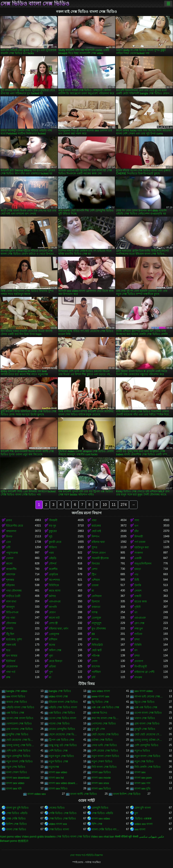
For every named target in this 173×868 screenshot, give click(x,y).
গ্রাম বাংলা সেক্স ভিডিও (147, 724)
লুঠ (51, 537)
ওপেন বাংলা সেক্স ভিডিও (148, 713)
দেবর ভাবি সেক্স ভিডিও (104, 745)
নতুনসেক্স (54, 767)
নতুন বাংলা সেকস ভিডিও (105, 756)
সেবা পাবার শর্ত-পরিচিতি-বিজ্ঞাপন (86, 855)
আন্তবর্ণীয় (11, 569)
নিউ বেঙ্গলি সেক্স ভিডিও (148, 767)
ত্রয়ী (8, 547)
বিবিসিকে (54, 585)
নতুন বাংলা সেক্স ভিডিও (147, 756)
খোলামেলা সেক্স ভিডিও (19, 724)
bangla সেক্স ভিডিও (60, 691)
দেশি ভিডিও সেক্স (58, 751)
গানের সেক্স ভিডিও (59, 724)
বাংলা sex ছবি (14, 789)
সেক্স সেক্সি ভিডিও (16, 819)
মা (93, 591)
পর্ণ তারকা (140, 542)
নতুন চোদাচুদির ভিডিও (18, 756)
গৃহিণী (138, 607)
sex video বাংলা (101, 691)
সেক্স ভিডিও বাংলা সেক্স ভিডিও (35, 4)
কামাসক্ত (11, 574)
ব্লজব (9, 520)
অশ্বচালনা (11, 531)
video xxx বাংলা (143, 824)
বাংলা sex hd (56, 778)
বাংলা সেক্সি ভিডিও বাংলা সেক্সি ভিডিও (106, 829)
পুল (51, 672)
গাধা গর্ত (11, 672)
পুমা (51, 656)
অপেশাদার (54, 580)
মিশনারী (139, 537)
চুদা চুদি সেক (98, 729)
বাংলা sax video (58, 772)
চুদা (136, 813)
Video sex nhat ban (103, 837)
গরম (51, 553)
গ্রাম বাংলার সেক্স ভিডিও (19, 729)
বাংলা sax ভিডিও (101, 772)
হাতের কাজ (141, 602)
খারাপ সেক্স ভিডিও (145, 718)
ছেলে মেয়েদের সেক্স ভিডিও (63, 734)
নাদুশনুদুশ (97, 623)
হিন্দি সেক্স (97, 824)
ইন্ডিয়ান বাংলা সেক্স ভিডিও (63, 702)
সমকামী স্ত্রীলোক (100, 558)
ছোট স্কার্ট (97, 650)
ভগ (136, 526)
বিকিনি (138, 645)
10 (105, 505)
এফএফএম (55, 602)
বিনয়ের (96, 564)
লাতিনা (138, 634)
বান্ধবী (138, 596)
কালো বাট (54, 618)
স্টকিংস (53, 547)
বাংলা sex (140, 772)
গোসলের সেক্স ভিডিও (104, 724)
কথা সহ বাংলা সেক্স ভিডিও (106, 718)
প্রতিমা (52, 667)
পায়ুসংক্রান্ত (12, 553)
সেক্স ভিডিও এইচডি (17, 813)
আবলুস (10, 607)
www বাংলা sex (100, 697)
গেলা (94, 661)
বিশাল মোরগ (99, 553)
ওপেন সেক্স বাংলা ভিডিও (20, 718)
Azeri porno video (10, 837)
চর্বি (93, 677)
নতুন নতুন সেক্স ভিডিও (61, 756)
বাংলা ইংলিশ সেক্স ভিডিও (127, 794)
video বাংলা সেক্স (58, 697)
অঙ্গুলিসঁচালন (143, 564)
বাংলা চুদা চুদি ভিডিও (17, 808)
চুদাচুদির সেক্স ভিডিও (17, 734)
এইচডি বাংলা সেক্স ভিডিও (20, 707)
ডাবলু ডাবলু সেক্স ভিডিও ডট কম (20, 745)
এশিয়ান (96, 580)
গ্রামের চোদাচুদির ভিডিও (62, 729)
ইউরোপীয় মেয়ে (15, 526)
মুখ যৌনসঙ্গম (99, 629)
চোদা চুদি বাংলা (143, 808)
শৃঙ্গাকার (10, 580)
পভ (136, 574)
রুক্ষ (8, 677)
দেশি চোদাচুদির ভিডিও (146, 745)
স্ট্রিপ (94, 574)
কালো (9, 564)
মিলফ (9, 537)
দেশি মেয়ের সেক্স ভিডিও (105, 751)
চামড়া (138, 569)
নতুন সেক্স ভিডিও (144, 762)
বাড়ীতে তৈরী (13, 596)
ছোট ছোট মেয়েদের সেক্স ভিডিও (149, 734)
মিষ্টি (137, 580)
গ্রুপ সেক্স (139, 623)
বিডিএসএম (12, 612)
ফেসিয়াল (97, 596)
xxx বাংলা (140, 829)
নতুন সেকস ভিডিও (102, 762)
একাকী (138, 558)
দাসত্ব (95, 612)
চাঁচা (137, 531)
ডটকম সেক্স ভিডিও (102, 740)
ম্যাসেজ (96, 667)
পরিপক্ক (96, 656)
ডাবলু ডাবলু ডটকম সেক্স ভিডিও (149, 740)
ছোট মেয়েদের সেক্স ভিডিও (20, 740)
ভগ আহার (12, 656)
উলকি (138, 585)
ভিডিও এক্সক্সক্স (143, 819)
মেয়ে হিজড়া (56, 661)
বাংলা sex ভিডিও (101, 789)
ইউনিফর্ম (11, 661)
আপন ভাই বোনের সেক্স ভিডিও (149, 697)
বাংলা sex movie (101, 778)
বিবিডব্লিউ (97, 645)
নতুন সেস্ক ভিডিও (16, 767)
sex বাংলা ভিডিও (16, 697)
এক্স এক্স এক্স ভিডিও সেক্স (105, 707)
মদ (136, 650)
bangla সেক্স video (17, 691)
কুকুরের (53, 531)
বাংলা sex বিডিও (58, 789)
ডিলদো (96, 602)
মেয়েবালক (12, 667)
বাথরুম (138, 677)
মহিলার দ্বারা (98, 542)
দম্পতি (10, 629)
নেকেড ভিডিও (57, 808)
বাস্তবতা (96, 607)
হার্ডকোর (96, 526)
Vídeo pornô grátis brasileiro (39, 837)
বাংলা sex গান (142, 783)
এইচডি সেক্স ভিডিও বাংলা (63, 707)
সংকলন (139, 553)
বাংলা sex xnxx (100, 783)
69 (93, 634)
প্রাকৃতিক (53, 574)
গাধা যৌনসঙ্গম (14, 591)
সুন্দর (94, 547)
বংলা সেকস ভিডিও (17, 772)
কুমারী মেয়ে (55, 542)
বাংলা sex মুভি (142, 789)
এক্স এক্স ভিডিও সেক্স (146, 707)
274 (124, 505)
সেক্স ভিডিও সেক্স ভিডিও (62, 819)
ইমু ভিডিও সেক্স (100, 702)
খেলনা (10, 558)
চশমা (137, 639)
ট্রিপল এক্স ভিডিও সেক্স (61, 740)
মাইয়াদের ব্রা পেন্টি (144, 672)
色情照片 (23, 841)
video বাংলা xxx (58, 824)
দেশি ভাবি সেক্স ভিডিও (18, 751)
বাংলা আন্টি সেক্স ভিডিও (84, 794)
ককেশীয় (53, 569)
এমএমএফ (140, 618)
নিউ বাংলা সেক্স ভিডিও (104, 767)
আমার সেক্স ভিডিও (17, 702)
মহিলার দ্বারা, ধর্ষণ (59, 629)
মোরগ (52, 612)
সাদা (137, 520)
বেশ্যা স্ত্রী (53, 623)
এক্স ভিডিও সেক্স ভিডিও (62, 713)
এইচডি (53, 558)
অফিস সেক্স (55, 650)
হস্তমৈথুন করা (142, 547)
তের (8, 542)
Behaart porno (9, 841)
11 (114, 505)
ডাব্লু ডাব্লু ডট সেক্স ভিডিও (63, 745)
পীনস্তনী (53, 520)
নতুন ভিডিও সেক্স (58, 762)
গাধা (94, 520)
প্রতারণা (139, 661)
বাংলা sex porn (143, 778)
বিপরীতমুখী (141, 667)
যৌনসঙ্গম (11, 623)
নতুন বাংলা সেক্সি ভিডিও (19, 762)
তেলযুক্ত (96, 618)
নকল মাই (11, 645)
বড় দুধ (52, 526)
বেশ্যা (94, 569)
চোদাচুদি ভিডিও (100, 808)
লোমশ (138, 591)
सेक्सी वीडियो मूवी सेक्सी (127, 837)
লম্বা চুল (139, 629)
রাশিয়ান (53, 639)
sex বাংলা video (144, 691)
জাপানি (53, 607)
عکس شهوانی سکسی (152, 837)
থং (136, 612)
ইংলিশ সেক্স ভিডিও (16, 824)
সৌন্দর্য (53, 564)
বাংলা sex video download (63, 783)
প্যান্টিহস (96, 672)
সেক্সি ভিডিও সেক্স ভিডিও (63, 813)
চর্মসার (52, 596)
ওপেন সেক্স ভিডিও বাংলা (63, 718)
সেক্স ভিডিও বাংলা (59, 829)
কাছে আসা (55, 591)
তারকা (95, 585)
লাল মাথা (11, 602)
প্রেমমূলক (54, 634)
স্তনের (52, 645)
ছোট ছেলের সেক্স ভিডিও (105, 734)
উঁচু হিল (10, 634)
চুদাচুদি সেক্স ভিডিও (145, 729)
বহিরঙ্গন (10, 585)
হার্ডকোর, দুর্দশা (14, 639)
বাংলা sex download (18, 778)
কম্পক (95, 639)
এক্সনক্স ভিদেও (99, 713)
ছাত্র (8, 650)
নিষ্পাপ (96, 537)
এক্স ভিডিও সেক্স (15, 713)
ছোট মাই (96, 531)
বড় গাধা (11, 618)
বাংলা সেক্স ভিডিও (16, 829)
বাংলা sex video (15, 783)
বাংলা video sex (37, 794)
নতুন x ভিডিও (142, 751)
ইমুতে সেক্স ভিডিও (145, 702)
